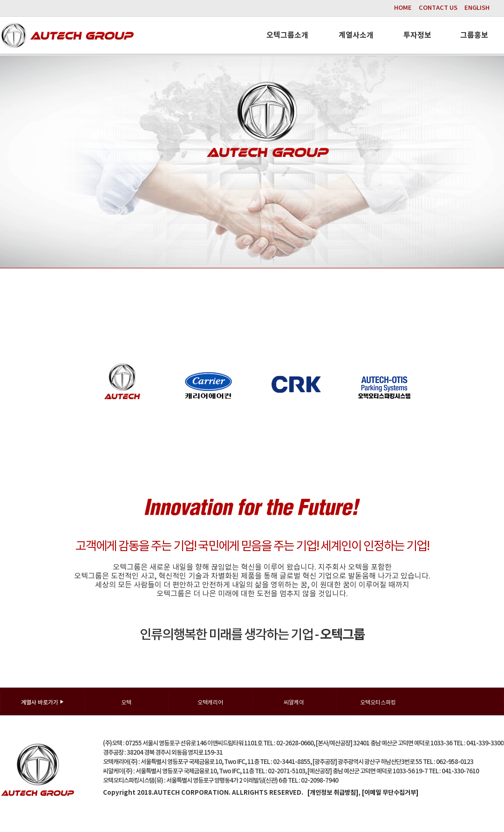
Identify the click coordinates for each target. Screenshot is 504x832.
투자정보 (417, 35)
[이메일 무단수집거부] (390, 793)
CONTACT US (438, 8)
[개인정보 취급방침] (333, 793)
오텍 (126, 703)
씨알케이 (294, 703)
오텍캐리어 (210, 703)
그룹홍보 (474, 35)
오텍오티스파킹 (378, 703)
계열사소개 (356, 35)
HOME (403, 8)
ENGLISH (477, 8)
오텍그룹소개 (287, 35)
